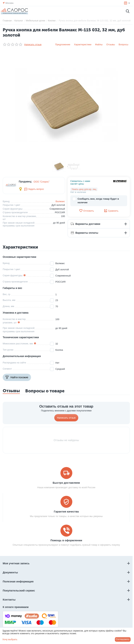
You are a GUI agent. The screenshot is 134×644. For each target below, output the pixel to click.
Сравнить (111, 211)
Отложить (86, 211)
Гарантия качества (66, 511)
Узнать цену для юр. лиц (84, 189)
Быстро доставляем (66, 483)
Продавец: (25, 182)
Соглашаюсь (123, 639)
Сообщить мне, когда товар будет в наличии (95, 200)
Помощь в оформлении (66, 540)
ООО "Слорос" (42, 182)
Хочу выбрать (10, 639)
